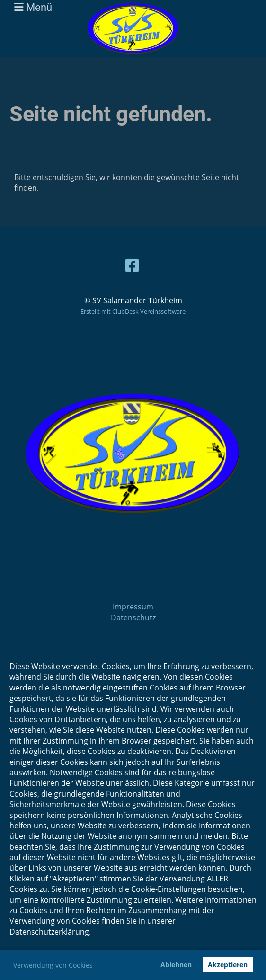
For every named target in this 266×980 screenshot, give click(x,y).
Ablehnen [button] (176, 965)
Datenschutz (133, 617)
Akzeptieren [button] (228, 965)
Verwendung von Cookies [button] (53, 965)
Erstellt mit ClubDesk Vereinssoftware (133, 311)
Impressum (133, 607)
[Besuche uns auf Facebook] (132, 265)
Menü (33, 7)
